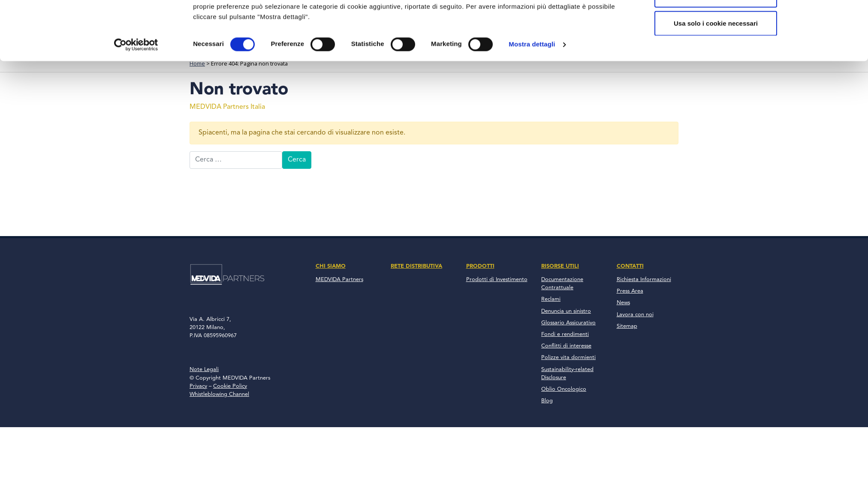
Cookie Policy (230, 386)
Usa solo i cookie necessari (716, 146)
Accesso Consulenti (527, 8)
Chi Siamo (364, 43)
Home (197, 63)
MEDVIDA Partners (339, 280)
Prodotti (489, 43)
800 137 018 (643, 8)
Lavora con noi (635, 315)
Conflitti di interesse (566, 346)
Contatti (656, 43)
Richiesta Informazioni (644, 280)
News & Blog (603, 43)
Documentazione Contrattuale (562, 284)
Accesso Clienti (592, 8)
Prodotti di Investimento (497, 280)
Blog (547, 401)
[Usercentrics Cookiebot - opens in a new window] (136, 167)
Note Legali (204, 370)
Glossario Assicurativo (568, 323)
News (623, 303)
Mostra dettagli (532, 167)
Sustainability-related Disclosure (567, 374)
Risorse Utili (543, 43)
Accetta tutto (716, 90)
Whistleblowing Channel (219, 394)
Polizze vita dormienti (568, 358)
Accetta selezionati (716, 118)
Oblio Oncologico (564, 389)
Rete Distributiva (427, 43)
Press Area (630, 291)
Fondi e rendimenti (565, 334)
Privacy (198, 386)
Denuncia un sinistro (566, 311)
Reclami (551, 299)
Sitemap (627, 326)
